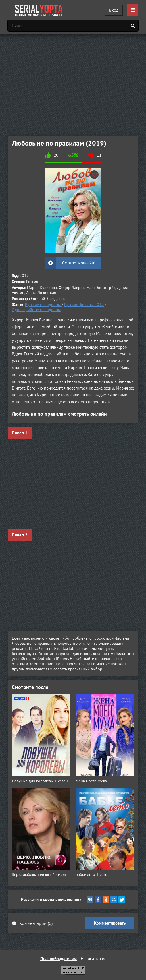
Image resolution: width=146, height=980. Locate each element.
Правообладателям (59, 959)
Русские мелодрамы (43, 305)
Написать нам (93, 959)
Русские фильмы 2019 (84, 305)
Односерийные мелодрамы (36, 310)
